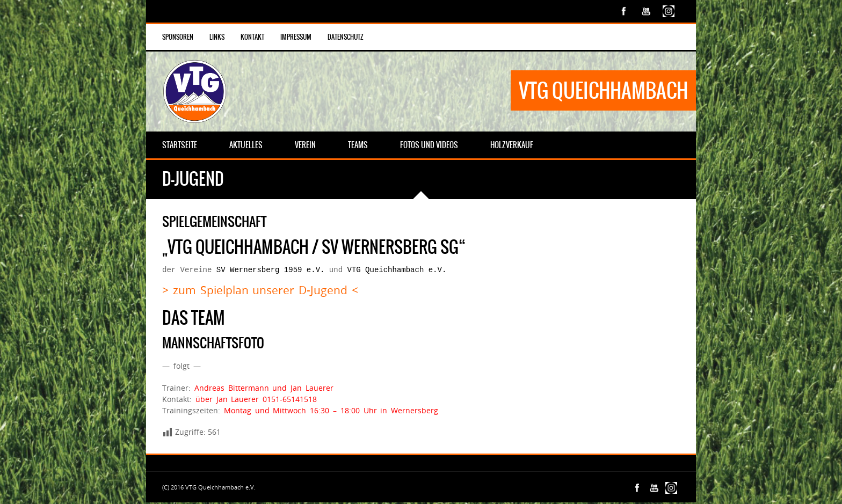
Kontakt (252, 37)
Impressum (296, 37)
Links (217, 37)
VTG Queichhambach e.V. (397, 271)
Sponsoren (178, 37)
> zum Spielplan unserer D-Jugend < (260, 291)
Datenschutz (346, 37)
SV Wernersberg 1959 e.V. (271, 271)
